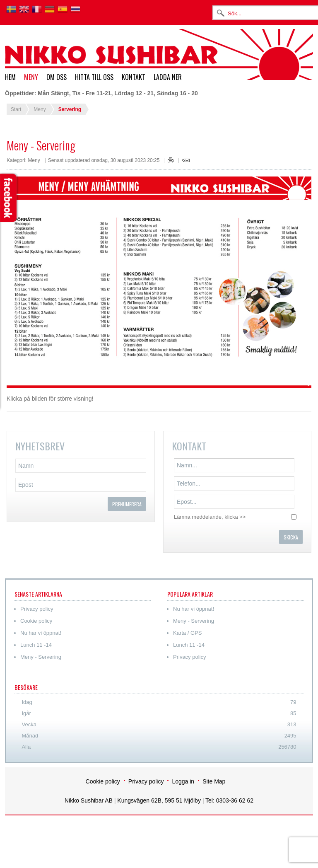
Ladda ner (168, 77)
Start (16, 109)
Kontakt (134, 77)
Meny (31, 77)
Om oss (57, 77)
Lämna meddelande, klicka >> (210, 517)
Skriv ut (171, 160)
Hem (10, 77)
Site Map (214, 781)
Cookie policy (103, 781)
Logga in (183, 781)
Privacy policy (146, 781)
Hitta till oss (94, 77)
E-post (186, 160)
